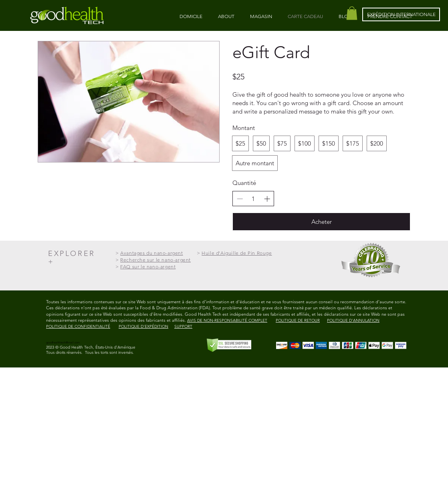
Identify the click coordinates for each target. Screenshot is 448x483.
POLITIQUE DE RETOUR (298, 320)
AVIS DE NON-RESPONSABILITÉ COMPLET (227, 320)
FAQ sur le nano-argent (148, 267)
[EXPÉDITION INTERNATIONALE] (401, 14)
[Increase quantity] (267, 199)
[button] (352, 13)
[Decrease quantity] (240, 199)
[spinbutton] (253, 199)
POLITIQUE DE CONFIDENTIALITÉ (78, 326)
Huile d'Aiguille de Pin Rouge (237, 253)
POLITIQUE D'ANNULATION (353, 320)
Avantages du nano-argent (151, 253)
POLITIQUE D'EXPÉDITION (143, 326)
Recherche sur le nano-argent (155, 260)
